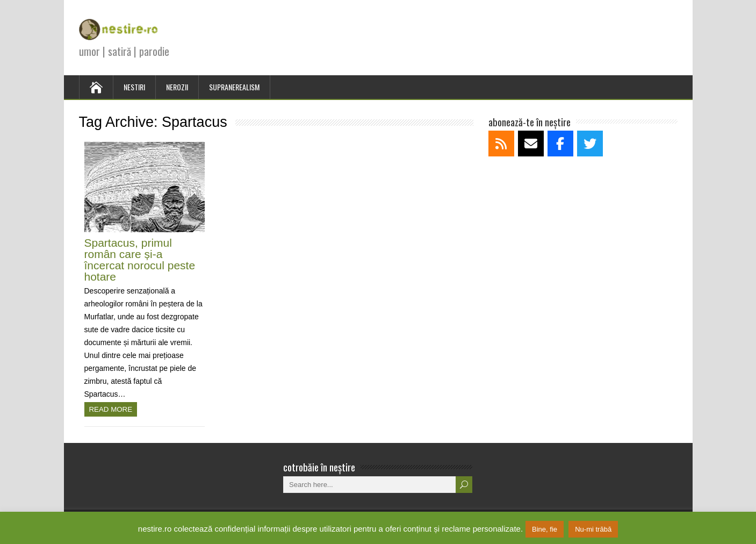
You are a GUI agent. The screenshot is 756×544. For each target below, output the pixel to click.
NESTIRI (134, 87)
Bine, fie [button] (545, 529)
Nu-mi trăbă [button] (593, 529)
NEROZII (177, 87)
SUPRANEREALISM (234, 87)
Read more (111, 409)
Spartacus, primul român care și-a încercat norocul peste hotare (140, 260)
